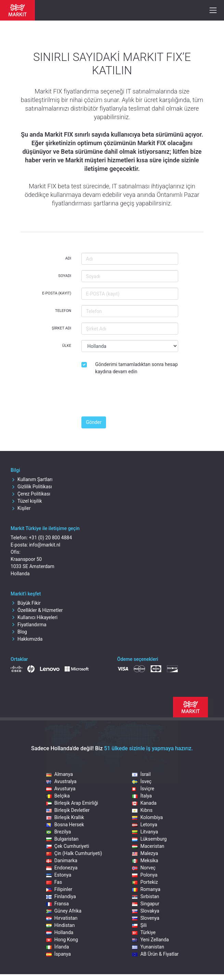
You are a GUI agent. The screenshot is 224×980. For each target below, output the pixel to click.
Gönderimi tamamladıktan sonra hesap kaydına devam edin (136, 368)
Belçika (58, 796)
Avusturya (61, 789)
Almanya (60, 774)
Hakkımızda (27, 639)
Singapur (146, 904)
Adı (68, 258)
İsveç (142, 781)
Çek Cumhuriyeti (68, 846)
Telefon (63, 311)
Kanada (144, 803)
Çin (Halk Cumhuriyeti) (74, 853)
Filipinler (59, 889)
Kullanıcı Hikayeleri (34, 617)
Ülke (67, 346)
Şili (139, 925)
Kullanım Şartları (32, 479)
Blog (19, 632)
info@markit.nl (45, 545)
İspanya (58, 954)
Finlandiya (61, 896)
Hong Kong (62, 940)
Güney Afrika (64, 911)
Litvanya (145, 832)
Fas (54, 882)
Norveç (144, 868)
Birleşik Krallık (65, 817)
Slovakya (146, 911)
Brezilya (59, 832)
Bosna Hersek (65, 825)
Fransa (57, 904)
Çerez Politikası (30, 494)
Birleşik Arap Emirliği (72, 803)
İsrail (141, 774)
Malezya (145, 853)
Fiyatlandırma (29, 625)
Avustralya (61, 781)
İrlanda (58, 947)
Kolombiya (147, 817)
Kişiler (21, 508)
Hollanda (60, 932)
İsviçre (143, 789)
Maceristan (148, 846)
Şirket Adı (61, 328)
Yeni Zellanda (150, 940)
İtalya (142, 796)
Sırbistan (146, 896)
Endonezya (62, 868)
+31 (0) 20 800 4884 (50, 538)
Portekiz (145, 882)
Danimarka (62, 860)
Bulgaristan (62, 839)
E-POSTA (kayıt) (57, 293)
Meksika (145, 860)
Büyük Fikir (26, 603)
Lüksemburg (149, 839)
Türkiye (144, 932)
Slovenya (146, 918)
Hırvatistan (62, 918)
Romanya (146, 889)
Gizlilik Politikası (31, 487)
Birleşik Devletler (68, 810)
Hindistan (61, 925)
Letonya (144, 825)
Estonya (59, 875)
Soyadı (65, 276)
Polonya (145, 875)
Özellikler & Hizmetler (37, 610)
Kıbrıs (142, 810)
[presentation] (133, 398)
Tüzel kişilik (26, 501)
